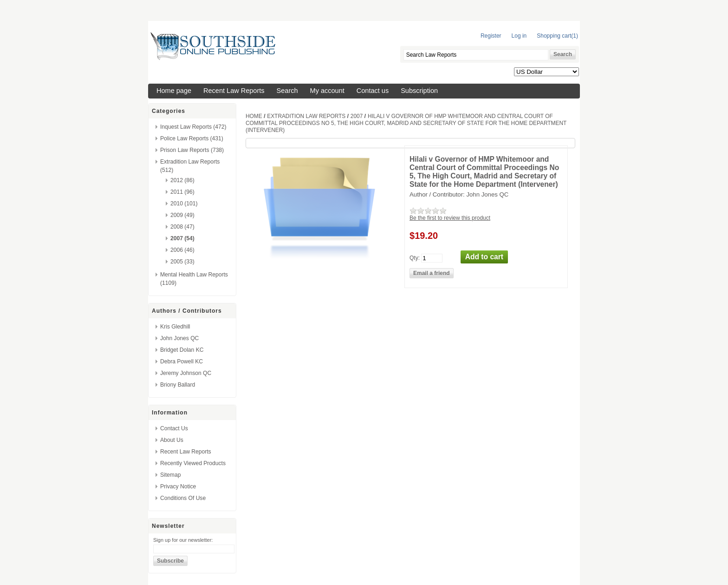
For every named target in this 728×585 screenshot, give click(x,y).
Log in (519, 36)
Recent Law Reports (234, 91)
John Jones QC (179, 338)
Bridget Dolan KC (182, 350)
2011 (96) (182, 192)
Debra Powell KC (182, 362)
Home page (174, 91)
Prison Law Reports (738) (192, 150)
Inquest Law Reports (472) (193, 127)
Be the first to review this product (450, 218)
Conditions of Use (183, 498)
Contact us (373, 91)
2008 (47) (182, 227)
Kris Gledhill (175, 327)
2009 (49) (182, 215)
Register (491, 36)
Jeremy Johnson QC (186, 373)
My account (327, 91)
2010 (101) (184, 204)
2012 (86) (182, 180)
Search (287, 91)
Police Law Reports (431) (192, 138)
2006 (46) (182, 250)
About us (172, 440)
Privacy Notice (178, 486)
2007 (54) (182, 238)
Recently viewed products (193, 463)
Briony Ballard (178, 385)
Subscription (419, 91)
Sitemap (170, 475)
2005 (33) (182, 262)
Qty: (415, 257)
